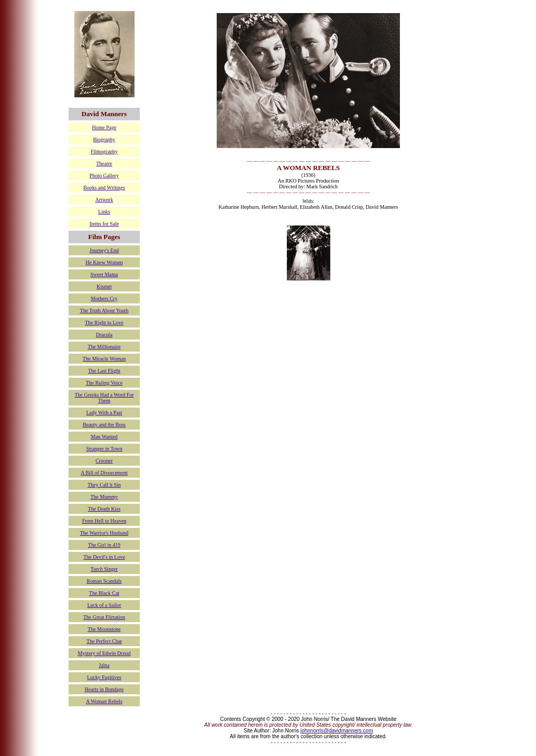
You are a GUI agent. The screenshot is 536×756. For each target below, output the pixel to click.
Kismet (104, 286)
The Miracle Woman (104, 359)
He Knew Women (104, 262)
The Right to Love (104, 323)
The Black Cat (104, 593)
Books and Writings (104, 188)
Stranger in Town (104, 449)
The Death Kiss (104, 509)
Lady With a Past (104, 413)
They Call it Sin (104, 485)
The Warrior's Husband (104, 533)
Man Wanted (104, 437)
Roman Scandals (104, 581)
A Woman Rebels (104, 701)
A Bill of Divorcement (104, 473)
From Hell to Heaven (104, 521)
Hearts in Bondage (104, 689)
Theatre (104, 163)
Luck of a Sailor (104, 605)
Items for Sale (104, 224)
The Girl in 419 (104, 545)
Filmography (104, 151)
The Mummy (104, 497)
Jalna (104, 665)
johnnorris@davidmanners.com (337, 731)
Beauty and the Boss (104, 425)
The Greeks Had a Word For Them (104, 398)
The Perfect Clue (104, 641)
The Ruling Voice (104, 383)
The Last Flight (104, 371)
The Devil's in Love (104, 557)
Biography (104, 139)
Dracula (104, 335)
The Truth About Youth (104, 311)
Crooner (104, 461)
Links (104, 212)
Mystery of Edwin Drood (104, 653)
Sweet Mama (104, 274)
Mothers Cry (104, 298)
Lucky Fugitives (104, 677)
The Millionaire (104, 347)
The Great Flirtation (104, 617)
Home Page (104, 127)
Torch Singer (104, 569)
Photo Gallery (104, 176)
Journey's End (104, 250)
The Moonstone (104, 629)
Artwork (104, 200)
